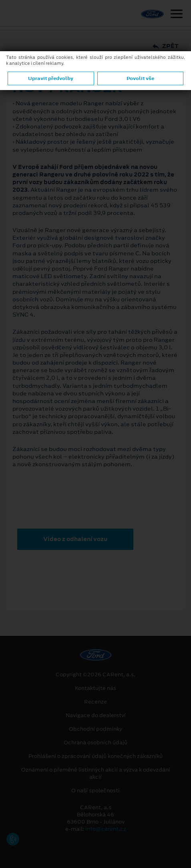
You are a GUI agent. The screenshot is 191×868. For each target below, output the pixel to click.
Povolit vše (140, 78)
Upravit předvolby (51, 78)
